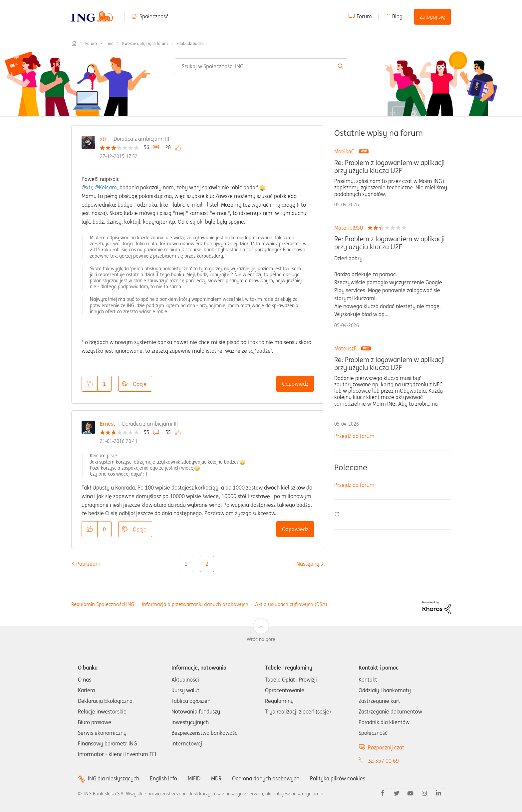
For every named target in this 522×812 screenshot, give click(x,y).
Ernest (108, 424)
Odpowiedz (295, 384)
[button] (90, 384)
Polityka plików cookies (338, 778)
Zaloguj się (432, 17)
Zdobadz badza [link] (190, 43)
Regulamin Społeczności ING (103, 604)
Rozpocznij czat (386, 747)
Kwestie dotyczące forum (145, 43)
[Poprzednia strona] (88, 564)
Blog (397, 16)
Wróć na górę (261, 639)
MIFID (194, 778)
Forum (364, 16)
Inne (110, 43)
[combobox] (261, 66)
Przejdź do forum (354, 436)
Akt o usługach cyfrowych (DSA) (291, 604)
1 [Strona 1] (186, 564)
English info (163, 778)
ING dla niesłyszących (114, 779)
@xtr (87, 187)
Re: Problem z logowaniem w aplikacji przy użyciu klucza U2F (390, 167)
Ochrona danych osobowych (266, 778)
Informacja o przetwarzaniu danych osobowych (195, 604)
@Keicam (106, 187)
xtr (103, 139)
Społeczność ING (74, 43)
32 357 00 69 (383, 761)
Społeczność (154, 16)
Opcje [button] (140, 384)
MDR (216, 778)
